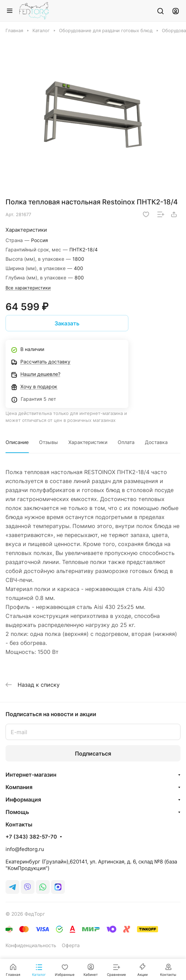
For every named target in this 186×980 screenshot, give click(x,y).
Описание (17, 442)
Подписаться (93, 754)
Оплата (126, 442)
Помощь (17, 812)
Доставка (156, 442)
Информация (23, 799)
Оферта (71, 945)
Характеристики (88, 442)
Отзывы (48, 442)
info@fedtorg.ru (25, 849)
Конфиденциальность (31, 945)
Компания (19, 787)
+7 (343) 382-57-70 (31, 837)
